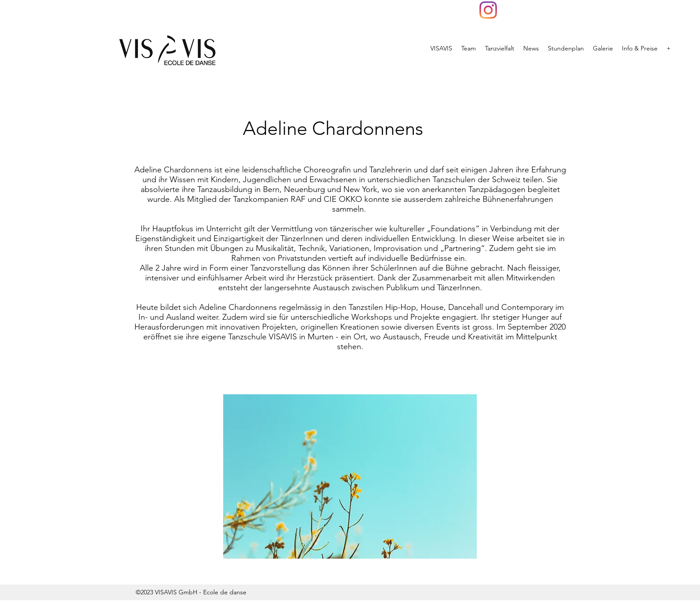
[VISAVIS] (488, 10)
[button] (350, 476)
